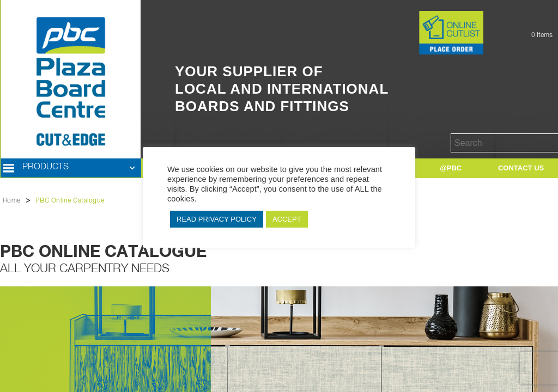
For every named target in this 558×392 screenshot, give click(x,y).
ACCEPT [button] (287, 219)
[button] (71, 168)
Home (11, 201)
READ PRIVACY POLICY (217, 219)
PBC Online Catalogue (70, 201)
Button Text (400, 23)
